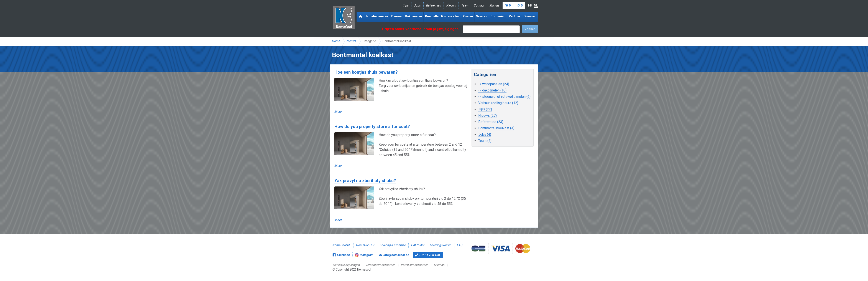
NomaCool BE (342, 245)
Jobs (417, 5)
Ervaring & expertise (393, 245)
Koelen (468, 16)
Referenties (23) (491, 122)
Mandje (507, 5)
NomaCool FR (365, 245)
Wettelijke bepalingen (346, 265)
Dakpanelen (413, 16)
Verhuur (515, 16)
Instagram (367, 255)
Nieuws (451, 5)
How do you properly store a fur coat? (372, 126)
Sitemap (439, 265)
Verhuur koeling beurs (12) (498, 103)
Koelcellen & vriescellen (442, 16)
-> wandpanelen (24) (494, 84)
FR (530, 5)
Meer (338, 112)
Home (336, 41)
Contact (479, 5)
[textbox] (491, 29)
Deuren (396, 16)
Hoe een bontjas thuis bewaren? (366, 72)
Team (465, 5)
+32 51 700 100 (429, 255)
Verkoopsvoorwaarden (381, 265)
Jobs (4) (485, 134)
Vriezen (482, 16)
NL (536, 5)
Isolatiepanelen (377, 16)
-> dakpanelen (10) (492, 90)
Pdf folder (418, 245)
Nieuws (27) (487, 116)
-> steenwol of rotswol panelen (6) (504, 97)
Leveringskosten (441, 245)
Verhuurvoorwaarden (415, 265)
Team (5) (485, 141)
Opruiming (498, 16)
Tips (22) (485, 109)
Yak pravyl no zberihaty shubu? (365, 181)
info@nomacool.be (396, 255)
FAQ (460, 245)
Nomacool (344, 17)
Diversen (530, 16)
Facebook (343, 255)
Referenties (434, 5)
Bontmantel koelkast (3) (496, 128)
